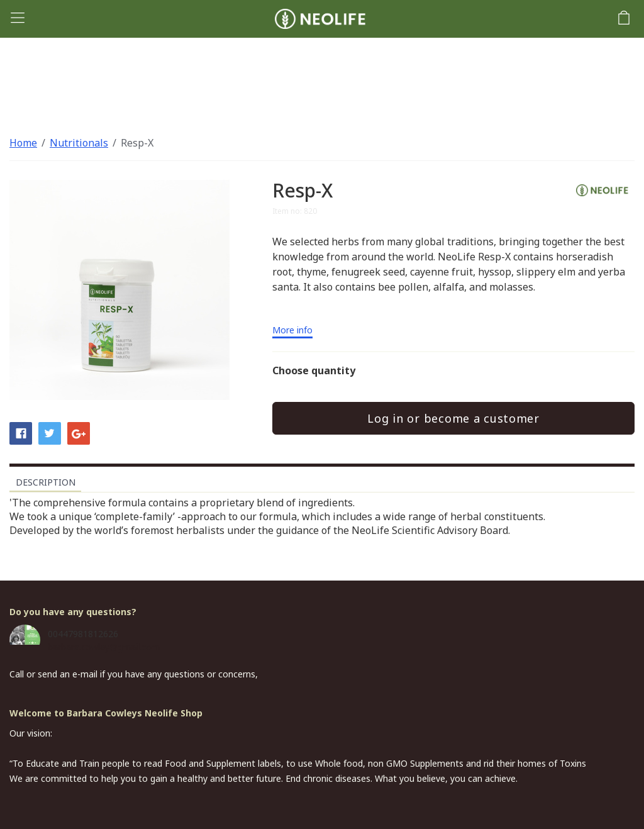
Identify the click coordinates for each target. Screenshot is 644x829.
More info (292, 331)
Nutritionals (79, 143)
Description (46, 482)
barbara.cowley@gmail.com (104, 647)
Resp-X (137, 143)
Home (23, 143)
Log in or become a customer (453, 418)
